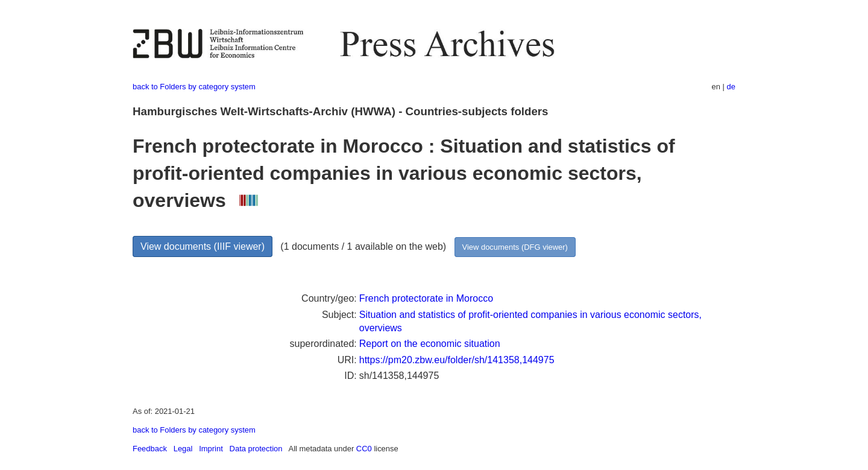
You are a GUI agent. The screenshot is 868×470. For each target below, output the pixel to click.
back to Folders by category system (194, 87)
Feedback (150, 449)
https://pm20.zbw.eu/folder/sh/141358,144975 (457, 360)
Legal (183, 449)
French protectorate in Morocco (426, 298)
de (731, 87)
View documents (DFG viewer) (515, 247)
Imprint (211, 449)
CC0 (364, 449)
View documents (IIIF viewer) (203, 246)
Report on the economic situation (430, 344)
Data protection (256, 449)
